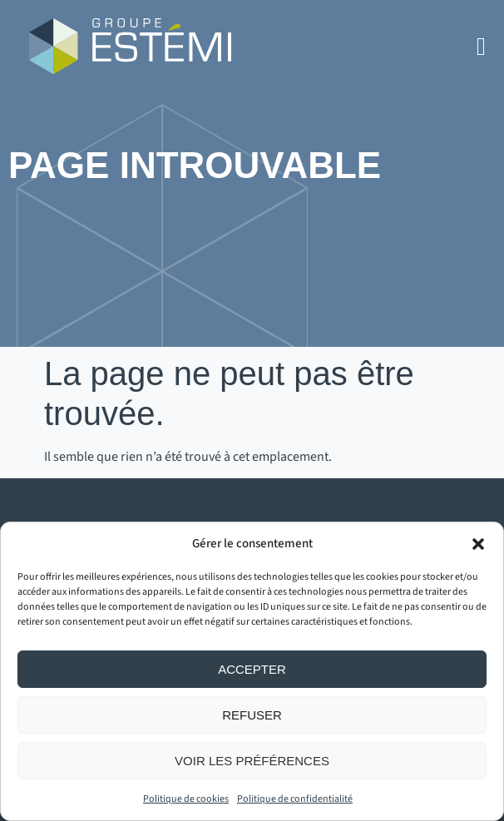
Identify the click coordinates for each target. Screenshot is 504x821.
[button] (478, 544)
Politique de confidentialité (295, 799)
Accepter (252, 669)
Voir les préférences (252, 761)
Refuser (252, 715)
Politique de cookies (186, 799)
